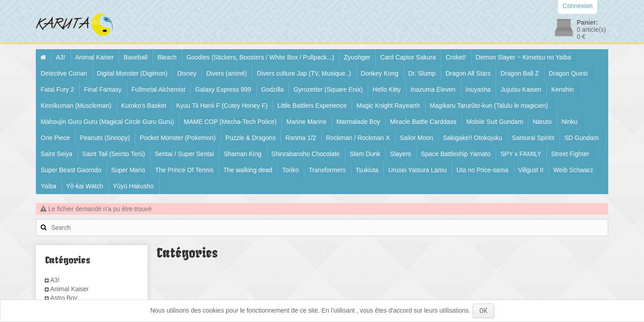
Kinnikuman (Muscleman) (76, 106)
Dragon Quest (568, 73)
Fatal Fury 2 (57, 89)
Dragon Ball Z (520, 73)
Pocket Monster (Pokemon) (178, 138)
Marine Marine (306, 122)
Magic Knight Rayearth (388, 106)
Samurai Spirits (533, 138)
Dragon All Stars (468, 73)
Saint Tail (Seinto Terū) (114, 154)
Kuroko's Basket (144, 106)
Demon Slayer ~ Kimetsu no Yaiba (523, 57)
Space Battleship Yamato (456, 154)
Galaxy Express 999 (223, 89)
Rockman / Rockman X (358, 138)
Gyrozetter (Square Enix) (328, 89)
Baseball (136, 57)
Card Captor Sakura (408, 57)
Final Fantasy (103, 89)
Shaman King (242, 154)
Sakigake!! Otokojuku (473, 138)
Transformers (327, 170)
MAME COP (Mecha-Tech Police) (230, 122)
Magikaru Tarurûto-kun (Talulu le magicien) (489, 106)
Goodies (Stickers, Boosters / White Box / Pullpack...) (260, 57)
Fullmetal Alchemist (159, 89)
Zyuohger (357, 57)
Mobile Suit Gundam (495, 122)
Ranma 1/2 (301, 138)
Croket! (455, 57)
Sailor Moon (417, 138)
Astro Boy (64, 298)
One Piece (55, 138)
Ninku (570, 122)
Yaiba (49, 186)
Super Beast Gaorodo (71, 170)
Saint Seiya (57, 154)
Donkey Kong (380, 73)
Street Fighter (570, 154)
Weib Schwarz (573, 170)
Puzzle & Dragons (250, 138)
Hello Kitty (387, 89)
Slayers (400, 154)
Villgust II (531, 170)
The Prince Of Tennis (184, 170)
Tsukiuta (367, 170)
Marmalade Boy (358, 122)
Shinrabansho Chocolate (306, 154)
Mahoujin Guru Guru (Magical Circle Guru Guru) (107, 122)
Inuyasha (478, 89)
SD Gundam (582, 138)
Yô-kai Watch (85, 186)
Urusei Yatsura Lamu (417, 170)
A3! (61, 57)
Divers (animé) (227, 73)
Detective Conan (64, 73)
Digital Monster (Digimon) (132, 73)
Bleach (167, 57)
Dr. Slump (422, 73)
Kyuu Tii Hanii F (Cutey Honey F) (222, 106)
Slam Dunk (365, 154)
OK (483, 311)
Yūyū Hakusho (133, 186)
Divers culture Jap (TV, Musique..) (304, 73)
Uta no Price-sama (483, 170)
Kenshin (562, 89)
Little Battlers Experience (312, 106)
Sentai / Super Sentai (184, 154)
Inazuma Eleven (433, 89)
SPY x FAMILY (521, 154)
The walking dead (248, 170)
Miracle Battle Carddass (423, 122)
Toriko (290, 170)
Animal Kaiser (94, 57)
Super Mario (128, 170)
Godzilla (273, 89)
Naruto (542, 122)
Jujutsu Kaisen (521, 89)
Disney (187, 73)
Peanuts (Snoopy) (105, 138)
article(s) (591, 30)
